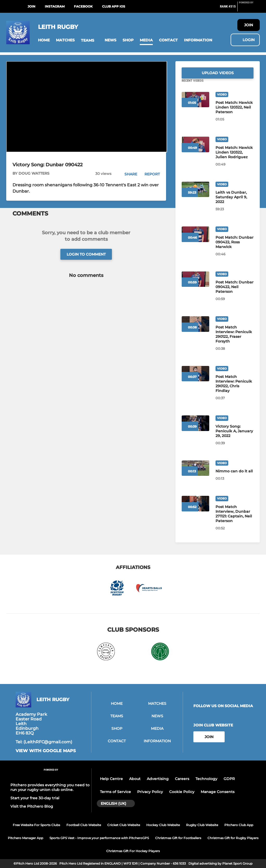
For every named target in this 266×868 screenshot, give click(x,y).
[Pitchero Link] (249, 9)
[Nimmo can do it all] (235, 477)
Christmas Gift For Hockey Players (133, 851)
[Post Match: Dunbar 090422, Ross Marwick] (235, 248)
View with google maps (46, 751)
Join (31, 6)
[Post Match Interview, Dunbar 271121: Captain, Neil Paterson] (235, 520)
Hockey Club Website (163, 825)
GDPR (229, 779)
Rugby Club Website (202, 825)
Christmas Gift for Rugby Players (233, 838)
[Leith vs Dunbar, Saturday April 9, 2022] (235, 203)
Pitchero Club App (239, 825)
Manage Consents (218, 792)
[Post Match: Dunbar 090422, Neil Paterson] (235, 293)
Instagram (55, 6)
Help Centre (111, 779)
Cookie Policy (182, 792)
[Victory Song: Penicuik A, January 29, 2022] (235, 437)
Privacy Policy (150, 792)
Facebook (83, 6)
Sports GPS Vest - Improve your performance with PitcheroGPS (99, 838)
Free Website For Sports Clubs (36, 825)
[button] (44, 40)
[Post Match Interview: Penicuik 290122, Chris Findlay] (235, 390)
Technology (206, 779)
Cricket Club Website (124, 825)
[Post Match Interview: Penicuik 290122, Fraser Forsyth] (235, 340)
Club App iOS (114, 6)
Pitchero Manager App (26, 838)
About (135, 779)
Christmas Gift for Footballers (178, 838)
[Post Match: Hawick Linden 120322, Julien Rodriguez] (235, 159)
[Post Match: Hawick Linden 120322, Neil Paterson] (235, 113)
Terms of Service (115, 792)
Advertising (158, 779)
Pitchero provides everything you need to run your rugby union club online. (50, 787)
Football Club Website (84, 825)
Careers (182, 779)
